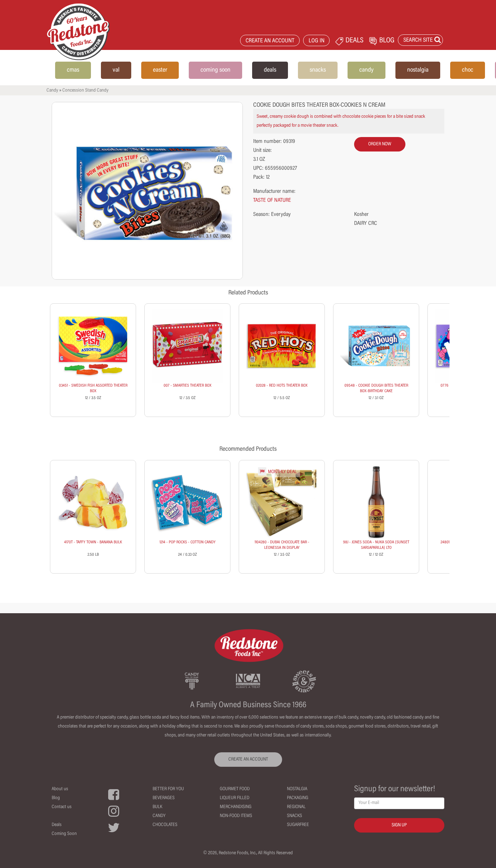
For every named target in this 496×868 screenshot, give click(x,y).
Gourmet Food (235, 789)
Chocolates (165, 825)
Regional (296, 807)
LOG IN (317, 41)
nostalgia (418, 70)
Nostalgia (297, 789)
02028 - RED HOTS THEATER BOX (282, 386)
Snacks (294, 816)
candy (366, 70)
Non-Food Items (236, 816)
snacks (318, 70)
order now (380, 144)
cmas (73, 70)
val (116, 70)
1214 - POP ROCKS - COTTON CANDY (188, 542)
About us (60, 789)
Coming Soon (64, 834)
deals (270, 70)
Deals (57, 825)
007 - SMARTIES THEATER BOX (188, 386)
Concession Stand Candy (85, 91)
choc (468, 70)
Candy (52, 91)
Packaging (298, 798)
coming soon (215, 70)
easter (160, 70)
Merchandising (236, 807)
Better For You (168, 789)
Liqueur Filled (235, 798)
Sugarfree (298, 825)
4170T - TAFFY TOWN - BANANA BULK (93, 542)
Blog (56, 798)
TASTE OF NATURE (272, 200)
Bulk (157, 807)
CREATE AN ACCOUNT (270, 41)
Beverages (164, 798)
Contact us (62, 807)
